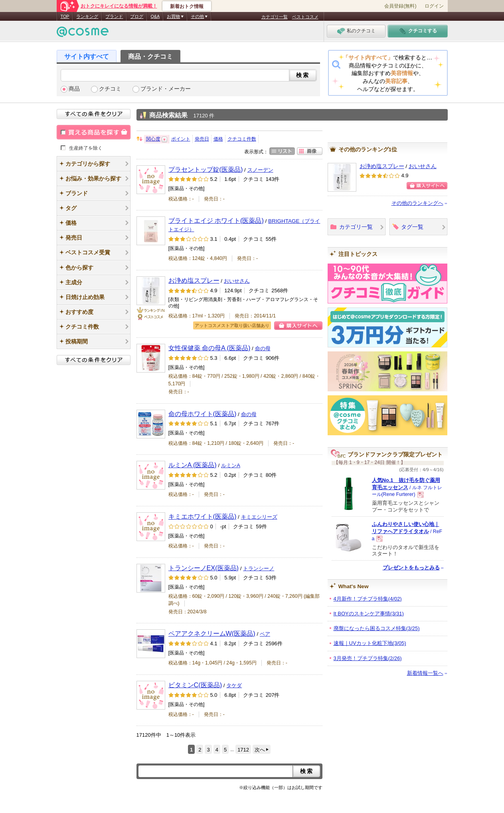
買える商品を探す (94, 132)
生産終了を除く (86, 148)
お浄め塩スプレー (194, 280)
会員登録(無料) (400, 6)
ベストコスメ (305, 17)
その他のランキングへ (417, 203)
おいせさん (237, 281)
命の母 (263, 348)
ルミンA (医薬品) (193, 465)
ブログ (137, 16)
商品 (74, 89)
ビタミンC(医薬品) (195, 685)
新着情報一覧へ (425, 673)
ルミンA (231, 465)
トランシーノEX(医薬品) (204, 568)
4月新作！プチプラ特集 (368, 599)
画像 (310, 151)
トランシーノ (259, 568)
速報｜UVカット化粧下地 (370, 643)
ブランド (114, 16)
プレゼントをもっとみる (411, 568)
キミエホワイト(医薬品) (203, 516)
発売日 (202, 139)
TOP (65, 16)
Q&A (155, 16)
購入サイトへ (298, 326)
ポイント (181, 139)
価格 (218, 139)
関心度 (153, 139)
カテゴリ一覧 (275, 17)
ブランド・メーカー (166, 89)
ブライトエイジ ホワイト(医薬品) (216, 220)
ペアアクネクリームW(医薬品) (212, 633)
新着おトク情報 (187, 6)
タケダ (234, 685)
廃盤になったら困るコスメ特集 (377, 628)
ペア (265, 634)
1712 (243, 750)
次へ (260, 750)
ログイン (434, 6)
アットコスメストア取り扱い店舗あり (232, 325)
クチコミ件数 (242, 139)
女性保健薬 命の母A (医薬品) (210, 348)
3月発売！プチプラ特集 (368, 658)
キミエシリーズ (259, 517)
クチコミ (110, 89)
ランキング (87, 16)
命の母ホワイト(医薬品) (203, 414)
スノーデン (260, 170)
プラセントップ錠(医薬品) (206, 169)
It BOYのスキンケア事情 (369, 614)
